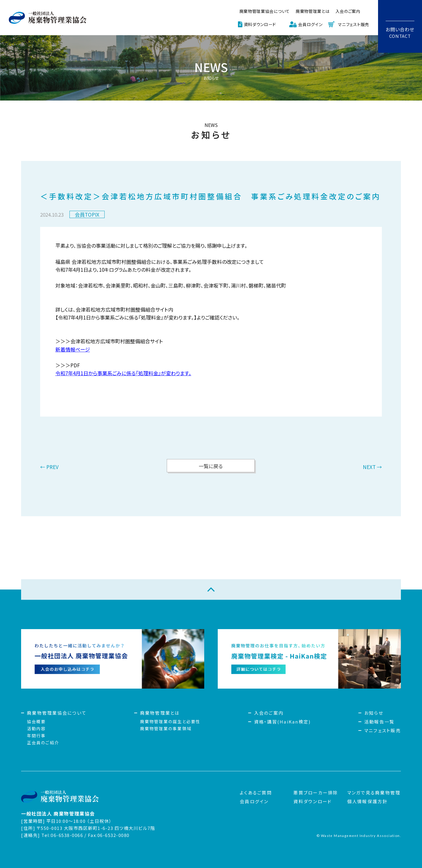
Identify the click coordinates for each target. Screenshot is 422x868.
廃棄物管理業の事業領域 (166, 728)
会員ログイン (310, 24)
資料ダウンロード (260, 24)
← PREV (49, 467)
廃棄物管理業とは (313, 11)
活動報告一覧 (380, 722)
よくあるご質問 (256, 793)
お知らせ (374, 713)
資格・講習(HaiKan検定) (283, 722)
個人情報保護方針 (367, 801)
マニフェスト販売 (354, 24)
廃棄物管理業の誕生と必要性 (170, 721)
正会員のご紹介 (43, 743)
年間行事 (36, 735)
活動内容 (36, 728)
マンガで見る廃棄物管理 (374, 793)
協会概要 (36, 721)
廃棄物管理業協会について (265, 11)
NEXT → (372, 467)
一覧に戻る (211, 466)
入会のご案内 (348, 11)
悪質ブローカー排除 (316, 793)
